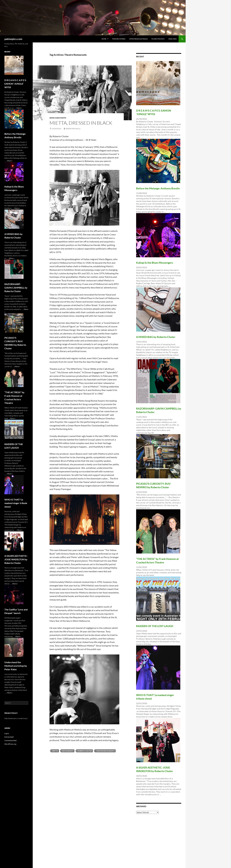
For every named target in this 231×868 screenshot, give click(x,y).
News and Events (58, 118)
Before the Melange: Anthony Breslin (158, 188)
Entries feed (9, 737)
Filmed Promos (158, 39)
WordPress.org (10, 744)
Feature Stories (119, 39)
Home (104, 39)
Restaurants (68, 751)
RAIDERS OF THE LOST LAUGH (155, 626)
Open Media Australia (138, 39)
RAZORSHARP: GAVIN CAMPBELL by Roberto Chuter (16, 288)
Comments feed (10, 740)
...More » (19, 108)
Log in (7, 733)
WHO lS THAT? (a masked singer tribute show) (16, 503)
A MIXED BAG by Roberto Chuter (156, 337)
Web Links (173, 39)
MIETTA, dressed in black (81, 123)
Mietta (55, 751)
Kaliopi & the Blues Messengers (155, 263)
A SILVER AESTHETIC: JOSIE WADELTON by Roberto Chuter (16, 559)
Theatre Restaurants (105, 751)
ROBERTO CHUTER (85, 751)
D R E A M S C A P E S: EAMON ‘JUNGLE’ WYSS (15, 84)
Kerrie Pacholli (73, 129)
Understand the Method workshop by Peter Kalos (16, 666)
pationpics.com (13, 39)
